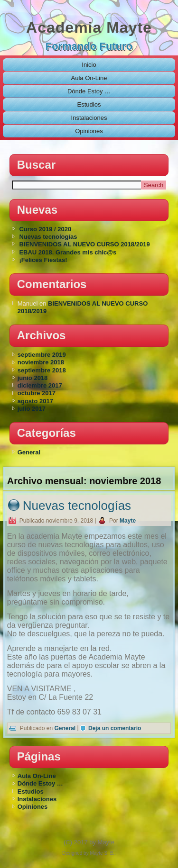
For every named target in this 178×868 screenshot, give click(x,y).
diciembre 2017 (40, 385)
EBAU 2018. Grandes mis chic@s (68, 252)
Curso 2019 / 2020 (45, 229)
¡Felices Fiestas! (43, 260)
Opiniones (89, 131)
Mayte (128, 521)
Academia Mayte (89, 27)
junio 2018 (33, 378)
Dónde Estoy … (89, 91)
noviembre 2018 (41, 362)
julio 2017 (32, 409)
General (29, 452)
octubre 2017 (37, 393)
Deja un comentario (115, 728)
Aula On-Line (89, 78)
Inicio (89, 65)
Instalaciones (89, 118)
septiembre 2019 (42, 355)
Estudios (89, 104)
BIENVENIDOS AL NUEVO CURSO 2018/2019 (84, 244)
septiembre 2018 (42, 370)
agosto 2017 (35, 401)
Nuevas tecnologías (48, 237)
